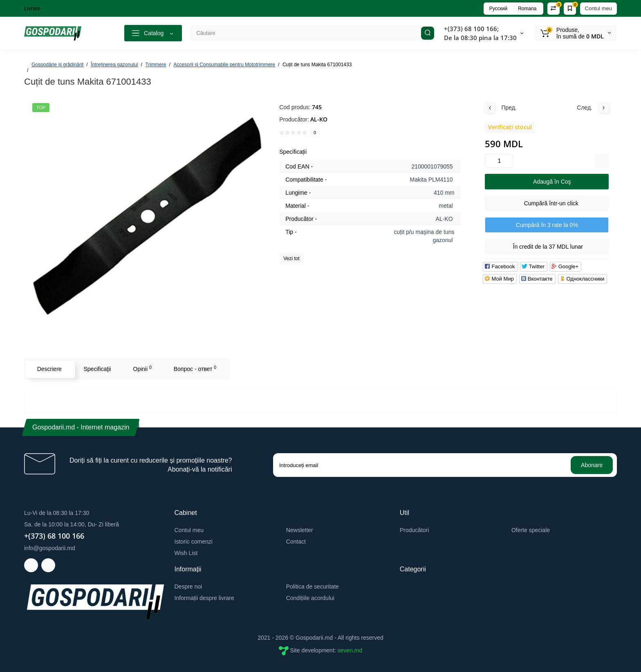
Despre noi (188, 587)
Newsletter (300, 530)
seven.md (350, 650)
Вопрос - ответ (194, 369)
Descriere (48, 369)
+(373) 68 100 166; (471, 29)
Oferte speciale (531, 530)
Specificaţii (96, 369)
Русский (499, 9)
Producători (415, 530)
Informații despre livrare (204, 598)
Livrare (32, 8)
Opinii (141, 369)
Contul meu (598, 8)
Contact (296, 542)
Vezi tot (291, 258)
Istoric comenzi (194, 542)
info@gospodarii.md (50, 548)
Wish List (186, 553)
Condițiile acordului (310, 598)
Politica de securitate (313, 587)
